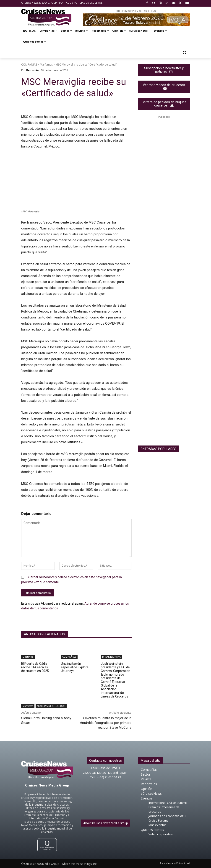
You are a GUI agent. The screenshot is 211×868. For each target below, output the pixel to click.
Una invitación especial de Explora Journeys (75, 667)
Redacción (33, 70)
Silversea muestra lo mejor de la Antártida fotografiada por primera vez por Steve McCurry (106, 723)
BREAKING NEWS (112, 657)
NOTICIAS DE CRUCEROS (51, 706)
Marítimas (46, 65)
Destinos (28, 657)
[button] (185, 53)
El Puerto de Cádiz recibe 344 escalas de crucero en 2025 (35, 667)
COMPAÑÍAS (29, 65)
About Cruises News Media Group (106, 823)
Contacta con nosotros (105, 761)
